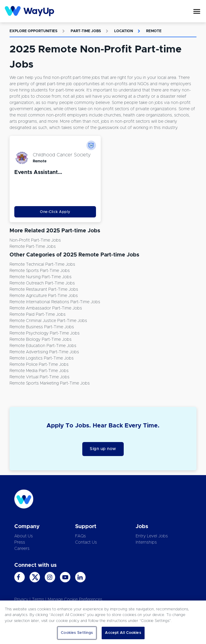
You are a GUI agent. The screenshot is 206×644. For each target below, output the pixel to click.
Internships (146, 542)
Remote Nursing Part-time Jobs (41, 277)
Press (20, 542)
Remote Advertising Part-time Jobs (44, 352)
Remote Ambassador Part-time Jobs (46, 308)
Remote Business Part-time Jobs (42, 327)
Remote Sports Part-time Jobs (40, 271)
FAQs (80, 536)
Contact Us (86, 542)
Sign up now (103, 449)
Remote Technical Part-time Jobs (42, 265)
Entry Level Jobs (152, 536)
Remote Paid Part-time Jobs (38, 315)
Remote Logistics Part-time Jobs (42, 358)
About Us (24, 536)
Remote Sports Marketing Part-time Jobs (50, 383)
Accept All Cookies (123, 633)
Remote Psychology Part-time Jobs (45, 333)
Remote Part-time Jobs (33, 247)
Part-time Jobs (86, 31)
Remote (154, 31)
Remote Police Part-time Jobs (39, 365)
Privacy (21, 600)
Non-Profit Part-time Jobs (35, 240)
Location (124, 31)
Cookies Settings (77, 633)
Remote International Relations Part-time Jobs (55, 302)
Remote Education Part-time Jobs (43, 346)
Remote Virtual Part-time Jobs (40, 377)
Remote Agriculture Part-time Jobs (44, 296)
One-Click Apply (55, 212)
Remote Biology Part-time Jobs (41, 340)
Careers (22, 549)
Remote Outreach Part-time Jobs (42, 283)
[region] (103, 622)
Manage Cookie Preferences (75, 600)
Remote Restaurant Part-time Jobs (44, 290)
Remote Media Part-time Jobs (39, 371)
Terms (38, 600)
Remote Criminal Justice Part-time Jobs (48, 321)
